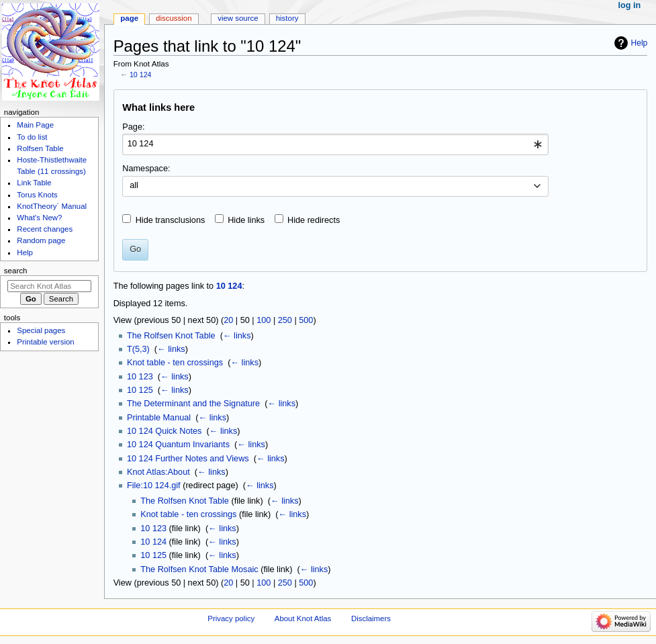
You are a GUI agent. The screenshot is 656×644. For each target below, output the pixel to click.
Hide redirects (314, 220)
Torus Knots (37, 195)
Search (16, 271)
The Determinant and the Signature (193, 404)
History (287, 18)
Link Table (34, 183)
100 (264, 320)
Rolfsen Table (40, 148)
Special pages (41, 330)
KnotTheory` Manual (52, 206)
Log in (630, 5)
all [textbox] (134, 185)
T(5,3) (138, 349)
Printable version (45, 342)
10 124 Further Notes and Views (188, 459)
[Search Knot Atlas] (49, 286)
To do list (32, 137)
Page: (133, 127)
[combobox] (335, 144)
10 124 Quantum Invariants (178, 445)
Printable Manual (159, 418)
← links (237, 336)
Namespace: (146, 169)
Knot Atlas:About (158, 472)
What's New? (39, 218)
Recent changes (45, 229)
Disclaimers (371, 618)
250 (285, 320)
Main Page (35, 125)
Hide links (246, 220)
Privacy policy (231, 618)
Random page (41, 240)
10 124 (141, 75)
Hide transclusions (171, 220)
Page (129, 18)
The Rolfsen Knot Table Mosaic (199, 569)
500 (306, 320)
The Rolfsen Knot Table (171, 336)
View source (238, 18)
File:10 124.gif (154, 486)
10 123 (140, 377)
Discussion (174, 18)
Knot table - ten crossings (175, 363)
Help (640, 43)
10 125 (140, 390)
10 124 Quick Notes (164, 431)
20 (228, 320)
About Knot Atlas (303, 618)
